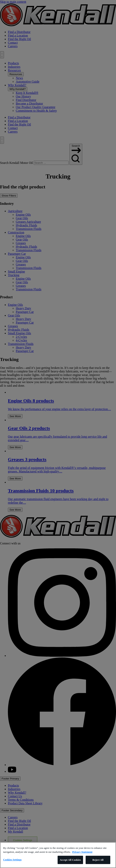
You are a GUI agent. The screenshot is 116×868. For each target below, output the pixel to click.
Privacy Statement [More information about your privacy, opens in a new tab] (82, 852)
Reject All (98, 860)
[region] (58, 855)
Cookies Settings (12, 860)
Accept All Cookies (70, 860)
